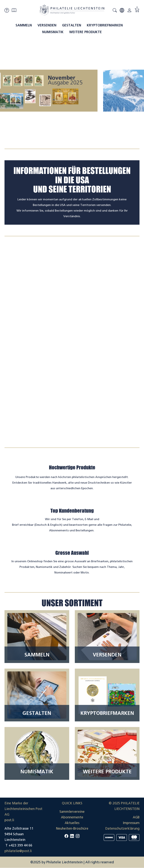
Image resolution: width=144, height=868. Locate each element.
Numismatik (53, 32)
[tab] (69, 140)
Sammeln (24, 25)
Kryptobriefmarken (105, 25)
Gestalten (72, 25)
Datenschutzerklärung (122, 828)
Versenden (47, 25)
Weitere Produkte (85, 32)
